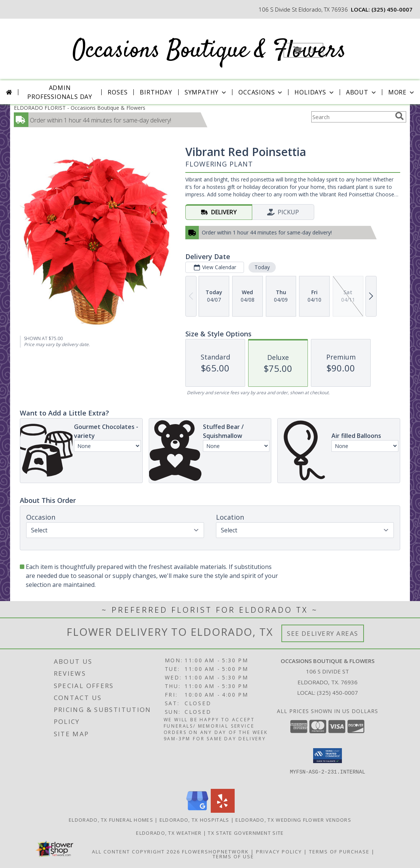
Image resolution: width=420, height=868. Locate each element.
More (402, 92)
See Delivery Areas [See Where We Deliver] (323, 633)
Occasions (261, 92)
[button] (303, 50)
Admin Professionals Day (60, 92)
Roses (118, 92)
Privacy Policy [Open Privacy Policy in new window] (279, 852)
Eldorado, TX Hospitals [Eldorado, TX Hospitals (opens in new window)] (194, 820)
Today (262, 267)
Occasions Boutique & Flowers (209, 51)
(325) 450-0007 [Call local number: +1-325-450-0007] (392, 9)
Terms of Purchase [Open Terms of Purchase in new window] (339, 852)
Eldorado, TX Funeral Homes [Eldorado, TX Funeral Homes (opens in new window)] (111, 820)
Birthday (156, 92)
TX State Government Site (246, 833)
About (362, 92)
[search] (399, 116)
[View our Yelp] (223, 811)
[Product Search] (352, 117)
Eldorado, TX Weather (169, 833)
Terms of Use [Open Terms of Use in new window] (233, 856)
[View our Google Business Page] (197, 811)
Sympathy (206, 92)
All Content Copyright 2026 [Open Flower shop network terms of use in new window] (136, 852)
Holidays (315, 92)
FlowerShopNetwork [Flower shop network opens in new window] (215, 852)
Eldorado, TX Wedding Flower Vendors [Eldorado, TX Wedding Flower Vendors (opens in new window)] (293, 820)
